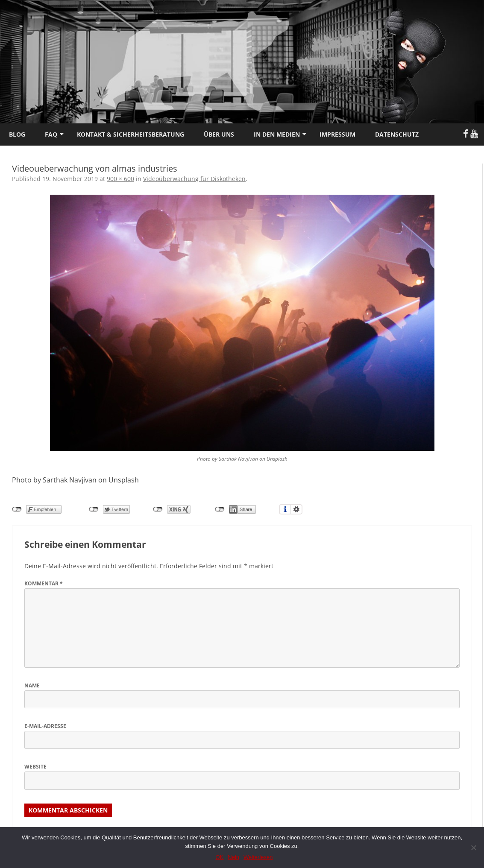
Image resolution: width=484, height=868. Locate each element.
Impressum (337, 134)
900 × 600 (120, 179)
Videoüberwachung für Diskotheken (194, 179)
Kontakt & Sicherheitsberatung (131, 134)
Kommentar (44, 583)
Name (32, 685)
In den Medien (277, 134)
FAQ (51, 134)
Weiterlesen (258, 857)
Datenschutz (397, 134)
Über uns (219, 134)
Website (35, 767)
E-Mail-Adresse (45, 726)
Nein (233, 857)
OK (220, 857)
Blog (17, 134)
